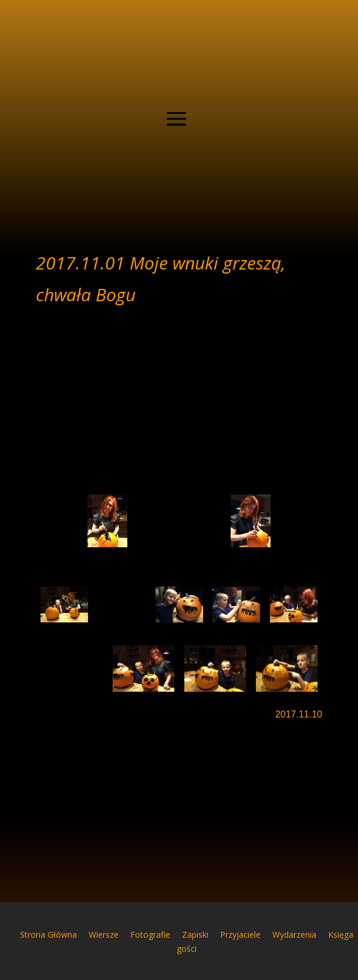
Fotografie (150, 934)
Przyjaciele (240, 934)
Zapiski (195, 934)
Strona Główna (48, 934)
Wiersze (104, 934)
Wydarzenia (294, 934)
